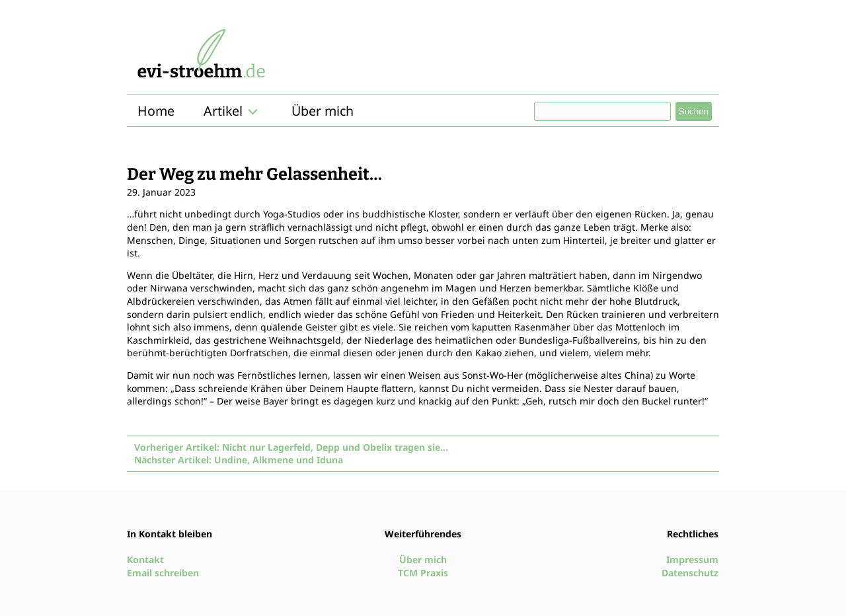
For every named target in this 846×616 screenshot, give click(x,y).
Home (156, 111)
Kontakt (145, 559)
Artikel (223, 111)
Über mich (323, 111)
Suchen (694, 111)
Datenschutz (690, 573)
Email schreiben (163, 573)
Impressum (692, 559)
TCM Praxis (423, 573)
